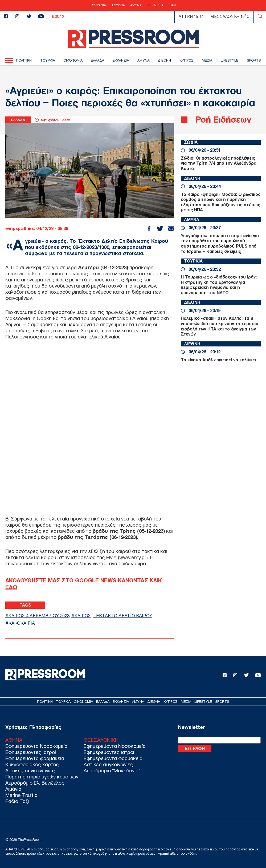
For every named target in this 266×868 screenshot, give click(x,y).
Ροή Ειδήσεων (223, 120)
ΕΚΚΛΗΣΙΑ (155, 5)
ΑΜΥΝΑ (136, 5)
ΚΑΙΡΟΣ (83, 616)
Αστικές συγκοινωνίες (30, 771)
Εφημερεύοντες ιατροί (31, 752)
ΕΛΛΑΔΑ (97, 60)
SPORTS (254, 60)
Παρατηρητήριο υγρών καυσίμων (42, 777)
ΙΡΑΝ (172, 5)
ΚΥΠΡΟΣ (187, 60)
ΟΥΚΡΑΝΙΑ (98, 5)
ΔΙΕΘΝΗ (164, 60)
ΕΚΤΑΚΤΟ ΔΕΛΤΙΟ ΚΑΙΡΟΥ (124, 616)
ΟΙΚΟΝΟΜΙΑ (73, 60)
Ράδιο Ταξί (17, 801)
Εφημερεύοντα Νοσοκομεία (36, 746)
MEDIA (207, 60)
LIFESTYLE (230, 60)
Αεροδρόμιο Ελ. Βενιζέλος (35, 783)
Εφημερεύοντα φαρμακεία (35, 758)
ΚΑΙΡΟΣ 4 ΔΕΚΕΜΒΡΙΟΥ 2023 (39, 616)
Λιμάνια (13, 789)
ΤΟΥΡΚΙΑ (118, 5)
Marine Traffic (21, 795)
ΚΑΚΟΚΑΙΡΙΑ (22, 623)
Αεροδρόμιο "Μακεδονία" (112, 771)
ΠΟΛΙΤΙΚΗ (24, 60)
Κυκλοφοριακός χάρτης (32, 764)
